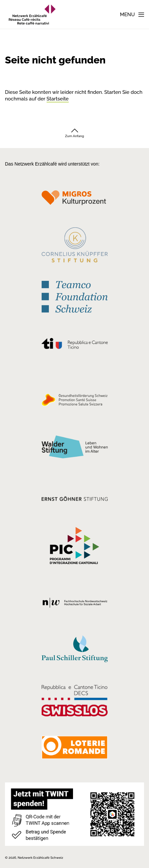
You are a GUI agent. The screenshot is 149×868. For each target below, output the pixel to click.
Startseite (58, 99)
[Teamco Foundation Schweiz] (74, 296)
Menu (127, 15)
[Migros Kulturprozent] (74, 200)
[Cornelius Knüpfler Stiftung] (74, 247)
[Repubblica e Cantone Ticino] (74, 345)
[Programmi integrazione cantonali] (74, 547)
